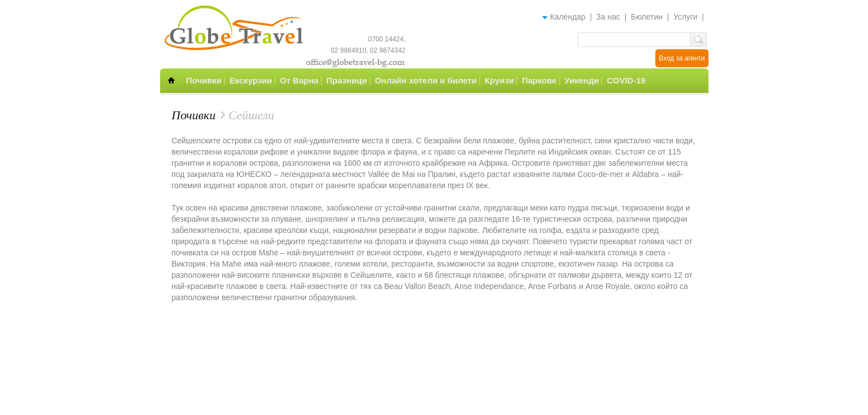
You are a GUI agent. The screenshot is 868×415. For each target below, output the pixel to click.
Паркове (539, 80)
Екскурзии (251, 80)
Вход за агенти (682, 58)
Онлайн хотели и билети (426, 80)
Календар (568, 17)
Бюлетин (647, 17)
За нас (608, 17)
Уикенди (582, 80)
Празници (347, 80)
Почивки (204, 80)
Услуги (685, 17)
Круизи (499, 80)
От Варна (299, 80)
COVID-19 (626, 80)
